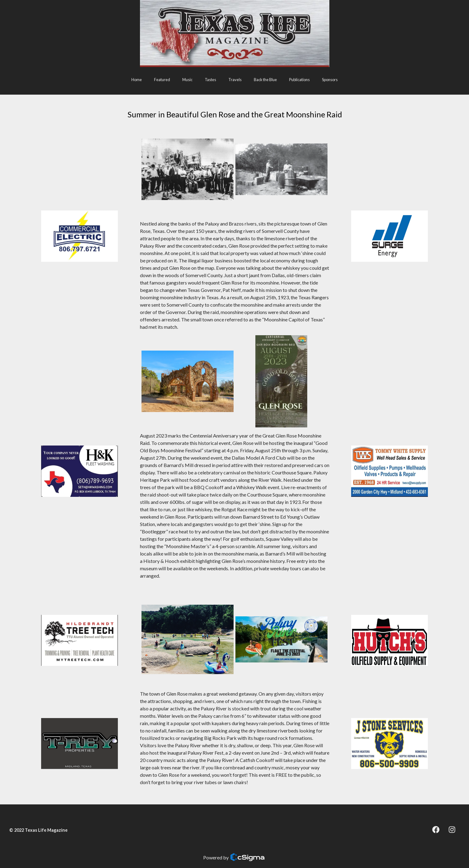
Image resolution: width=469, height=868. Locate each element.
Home (137, 80)
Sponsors (330, 80)
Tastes (210, 80)
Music (187, 80)
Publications (299, 80)
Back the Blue (265, 80)
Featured (162, 80)
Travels (235, 80)
